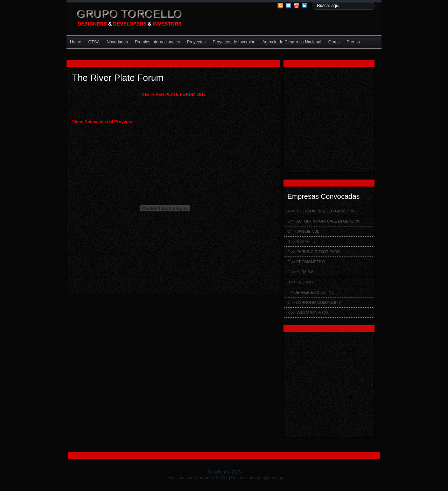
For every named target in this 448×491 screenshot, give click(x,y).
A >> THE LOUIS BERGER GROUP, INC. (323, 211)
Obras (334, 42)
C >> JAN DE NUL (303, 231)
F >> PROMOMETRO (306, 262)
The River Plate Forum (118, 78)
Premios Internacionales (157, 42)
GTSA (94, 42)
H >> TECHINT (300, 282)
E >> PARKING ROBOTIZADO (314, 252)
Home (76, 42)
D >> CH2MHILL (302, 241)
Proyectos (196, 42)
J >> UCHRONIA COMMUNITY (314, 302)
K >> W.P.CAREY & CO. (308, 313)
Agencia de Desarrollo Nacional (292, 42)
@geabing (274, 478)
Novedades (117, 42)
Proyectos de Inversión (234, 42)
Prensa (353, 42)
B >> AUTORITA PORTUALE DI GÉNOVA (323, 221)
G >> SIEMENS (301, 272)
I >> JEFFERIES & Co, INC (311, 292)
